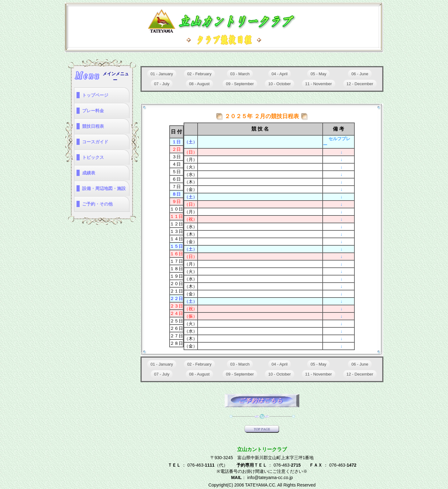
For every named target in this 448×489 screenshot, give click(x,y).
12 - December (360, 84)
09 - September (240, 84)
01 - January (162, 74)
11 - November (319, 84)
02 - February (199, 74)
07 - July (162, 84)
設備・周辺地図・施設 (104, 188)
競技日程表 (93, 126)
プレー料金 (93, 111)
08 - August (199, 84)
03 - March (240, 74)
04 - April (280, 74)
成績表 (89, 173)
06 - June (360, 74)
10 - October (279, 84)
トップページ (95, 95)
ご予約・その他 (97, 204)
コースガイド (95, 142)
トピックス (93, 157)
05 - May (318, 74)
